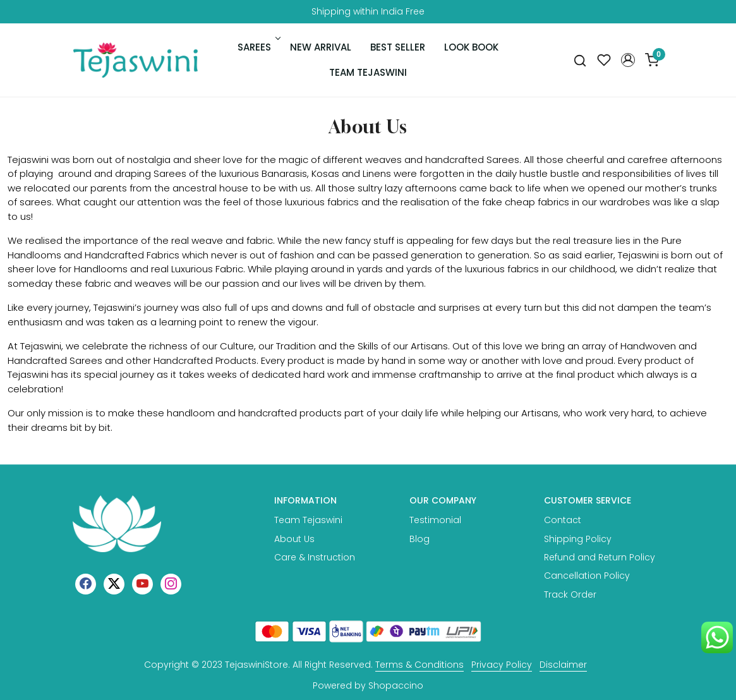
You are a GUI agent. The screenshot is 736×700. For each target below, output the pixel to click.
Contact (563, 520)
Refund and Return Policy (600, 557)
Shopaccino (396, 685)
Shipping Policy (578, 539)
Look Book (471, 47)
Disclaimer (563, 665)
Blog (419, 539)
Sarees (258, 47)
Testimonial (435, 520)
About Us (294, 539)
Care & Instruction (315, 557)
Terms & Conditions (419, 665)
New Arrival (321, 47)
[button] (628, 60)
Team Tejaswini (368, 72)
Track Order (570, 594)
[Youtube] (142, 584)
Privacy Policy (502, 665)
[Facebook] (86, 584)
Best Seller (398, 47)
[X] (114, 584)
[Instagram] (171, 584)
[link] (580, 60)
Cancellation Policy (587, 576)
